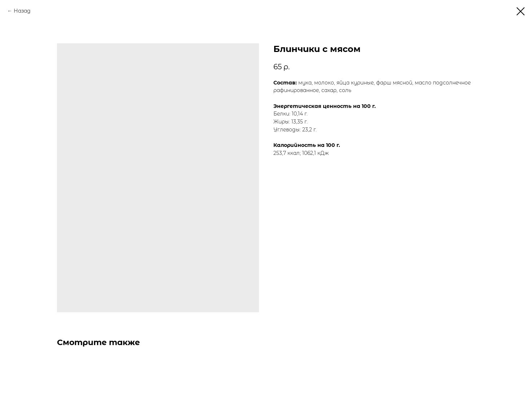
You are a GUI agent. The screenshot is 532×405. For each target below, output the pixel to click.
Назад (22, 11)
